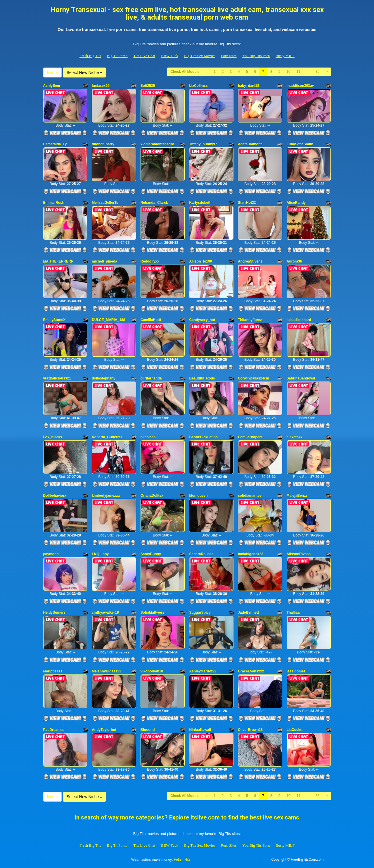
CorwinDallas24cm (253, 378)
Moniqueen (198, 496)
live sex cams (281, 817)
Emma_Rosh (54, 203)
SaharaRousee (201, 554)
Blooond (148, 730)
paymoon (51, 554)
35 (317, 72)
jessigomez (296, 671)
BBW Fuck (170, 56)
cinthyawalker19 (105, 612)
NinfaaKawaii (200, 730)
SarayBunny (151, 554)
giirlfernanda (151, 378)
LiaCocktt (295, 730)
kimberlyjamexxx (106, 496)
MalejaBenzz (297, 496)
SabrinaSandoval (301, 378)
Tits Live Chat (144, 56)
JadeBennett (248, 612)
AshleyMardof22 (203, 671)
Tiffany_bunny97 (203, 144)
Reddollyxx (150, 261)
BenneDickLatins (203, 437)
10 (288, 72)
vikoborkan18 (152, 671)
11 (298, 72)
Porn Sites (229, 56)
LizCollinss (198, 86)
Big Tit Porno (117, 56)
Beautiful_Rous (202, 378)
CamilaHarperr (250, 437)
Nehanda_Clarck (154, 203)
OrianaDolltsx (152, 496)
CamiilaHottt (151, 320)
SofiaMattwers (152, 612)
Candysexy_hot (202, 320)
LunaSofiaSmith (300, 144)
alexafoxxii (296, 437)
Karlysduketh (200, 203)
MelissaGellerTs (105, 203)
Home (52, 73)
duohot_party (103, 144)
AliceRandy (296, 203)
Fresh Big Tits (90, 56)
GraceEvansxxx (251, 671)
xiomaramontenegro (157, 144)
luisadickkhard (299, 320)
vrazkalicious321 (57, 378)
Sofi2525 (148, 86)
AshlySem (52, 86)
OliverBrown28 (250, 730)
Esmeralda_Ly (55, 144)
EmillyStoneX (54, 320)
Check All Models (185, 72)
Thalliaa (293, 612)
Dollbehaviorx (55, 496)
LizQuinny (100, 554)
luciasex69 (101, 86)
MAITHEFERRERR (58, 261)
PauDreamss (54, 730)
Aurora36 (294, 261)
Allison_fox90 (200, 261)
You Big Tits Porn (256, 56)
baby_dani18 (249, 86)
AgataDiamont (250, 144)
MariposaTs (53, 671)
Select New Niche (84, 73)
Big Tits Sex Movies (200, 56)
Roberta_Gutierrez (107, 437)
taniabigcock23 (251, 554)
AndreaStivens (250, 261)
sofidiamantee (250, 496)
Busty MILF (285, 56)
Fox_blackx (53, 437)
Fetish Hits (182, 860)
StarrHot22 (247, 203)
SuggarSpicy (200, 612)
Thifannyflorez (250, 320)
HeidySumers (54, 612)
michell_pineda (104, 261)
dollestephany (104, 378)
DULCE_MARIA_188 (108, 320)
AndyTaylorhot (104, 730)
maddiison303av (300, 86)
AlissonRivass (299, 554)
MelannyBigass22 (107, 671)
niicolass (148, 437)
